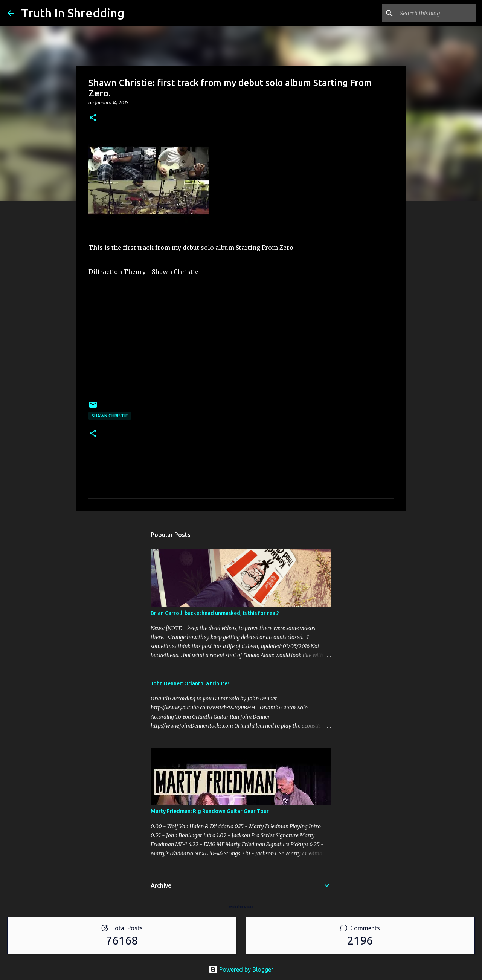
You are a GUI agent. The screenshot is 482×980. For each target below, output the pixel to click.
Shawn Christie (110, 416)
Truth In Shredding (73, 13)
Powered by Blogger (241, 969)
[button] (93, 118)
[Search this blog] (436, 13)
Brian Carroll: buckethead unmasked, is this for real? (215, 613)
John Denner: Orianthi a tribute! (190, 683)
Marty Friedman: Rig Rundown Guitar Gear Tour (210, 811)
